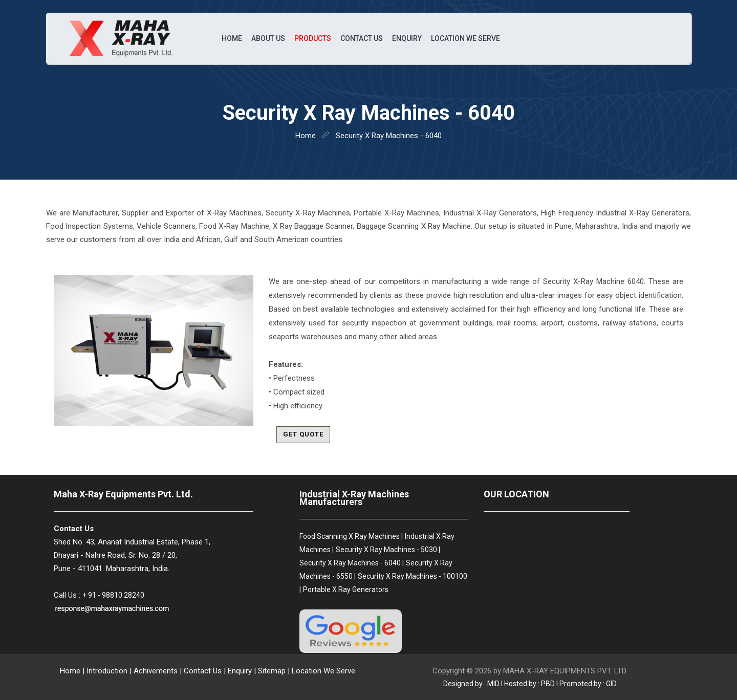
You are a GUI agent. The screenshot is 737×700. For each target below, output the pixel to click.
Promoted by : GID (588, 684)
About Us (268, 38)
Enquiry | (243, 671)
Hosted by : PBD (529, 684)
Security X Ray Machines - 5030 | (388, 550)
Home (232, 38)
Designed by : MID (471, 684)
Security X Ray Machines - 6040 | (352, 563)
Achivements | (158, 671)
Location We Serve (465, 38)
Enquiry (407, 38)
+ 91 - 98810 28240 (113, 595)
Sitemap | (274, 671)
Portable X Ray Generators (346, 589)
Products (313, 38)
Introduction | (109, 671)
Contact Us (362, 38)
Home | (72, 671)
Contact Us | (205, 671)
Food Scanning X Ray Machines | (351, 536)
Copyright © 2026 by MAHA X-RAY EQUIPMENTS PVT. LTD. (530, 671)
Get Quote (303, 434)
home (306, 136)
